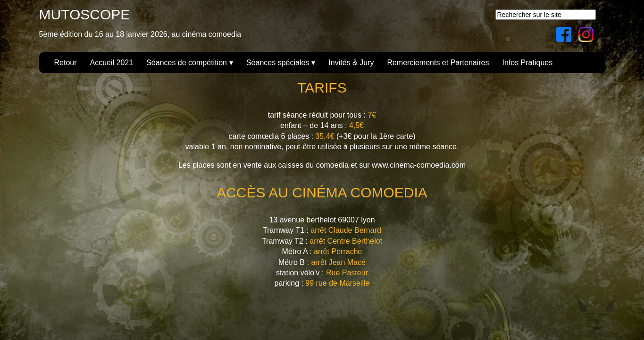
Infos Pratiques (527, 63)
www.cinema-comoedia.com (419, 165)
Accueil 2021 (112, 63)
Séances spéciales (278, 63)
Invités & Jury (351, 63)
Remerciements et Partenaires (438, 63)
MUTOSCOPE (85, 14)
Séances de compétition (187, 63)
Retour (66, 63)
